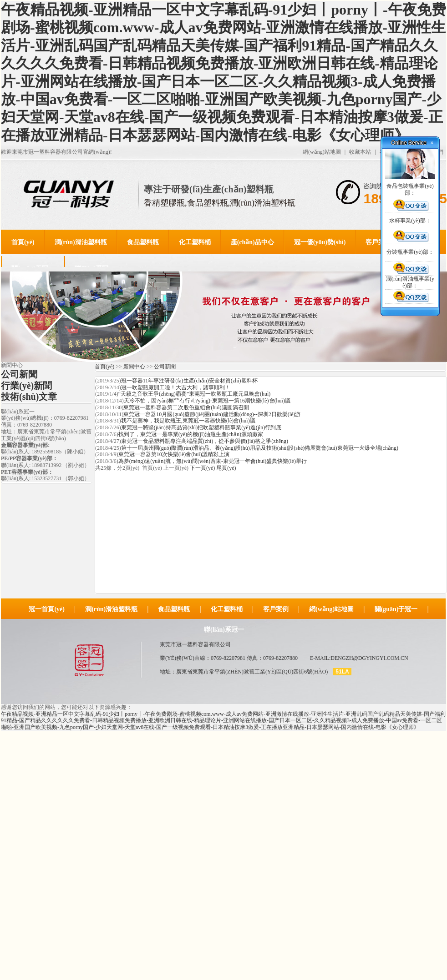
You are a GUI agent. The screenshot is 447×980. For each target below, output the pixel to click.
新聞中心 (134, 367)
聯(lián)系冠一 (224, 630)
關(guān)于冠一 (396, 609)
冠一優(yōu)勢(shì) (320, 242)
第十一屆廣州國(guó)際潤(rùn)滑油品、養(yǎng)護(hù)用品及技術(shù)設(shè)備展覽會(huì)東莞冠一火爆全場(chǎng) (260, 448)
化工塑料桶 (195, 242)
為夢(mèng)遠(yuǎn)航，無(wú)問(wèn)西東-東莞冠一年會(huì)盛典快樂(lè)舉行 (213, 461)
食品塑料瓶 (143, 242)
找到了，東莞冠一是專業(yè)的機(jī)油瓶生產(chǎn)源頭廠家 (191, 434)
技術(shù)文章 (29, 397)
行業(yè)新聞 (26, 386)
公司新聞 (19, 374)
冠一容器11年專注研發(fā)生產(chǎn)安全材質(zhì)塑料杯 (189, 381)
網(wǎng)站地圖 (322, 152)
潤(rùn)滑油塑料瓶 (81, 242)
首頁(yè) (23, 242)
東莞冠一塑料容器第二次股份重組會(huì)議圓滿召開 (186, 407)
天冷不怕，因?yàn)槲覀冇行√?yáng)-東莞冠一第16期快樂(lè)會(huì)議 (207, 401)
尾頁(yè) (226, 468)
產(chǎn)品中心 (252, 242)
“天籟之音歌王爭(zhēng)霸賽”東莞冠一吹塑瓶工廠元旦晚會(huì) (195, 394)
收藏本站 (360, 152)
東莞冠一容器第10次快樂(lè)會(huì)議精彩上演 (174, 454)
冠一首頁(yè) (47, 609)
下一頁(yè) (202, 468)
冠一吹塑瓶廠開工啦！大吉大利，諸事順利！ (176, 387)
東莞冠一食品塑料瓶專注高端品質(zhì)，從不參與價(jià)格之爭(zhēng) (205, 441)
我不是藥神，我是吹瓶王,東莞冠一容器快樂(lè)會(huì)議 (188, 421)
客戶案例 (378, 242)
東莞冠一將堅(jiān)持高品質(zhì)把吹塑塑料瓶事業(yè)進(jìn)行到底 (201, 427)
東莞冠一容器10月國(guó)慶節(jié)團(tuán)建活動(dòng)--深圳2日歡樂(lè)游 (212, 414)
